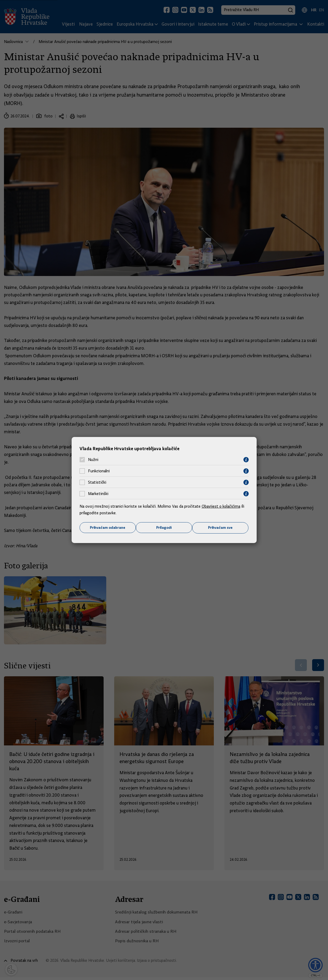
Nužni (93, 460)
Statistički (97, 482)
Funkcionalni (99, 471)
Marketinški (98, 494)
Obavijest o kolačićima (221, 506)
